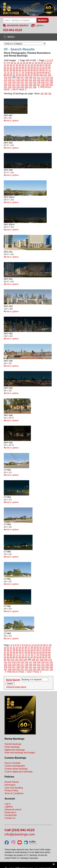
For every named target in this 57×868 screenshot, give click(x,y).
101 (45, 75)
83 (38, 72)
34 (35, 65)
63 (26, 70)
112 (43, 77)
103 (6, 77)
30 (23, 65)
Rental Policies (12, 782)
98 (35, 75)
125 (47, 80)
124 (43, 80)
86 (47, 72)
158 (35, 87)
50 (35, 68)
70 (47, 70)
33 (32, 65)
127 (6, 82)
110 (35, 77)
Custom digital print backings (19, 772)
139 (6, 85)
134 (35, 82)
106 (18, 77)
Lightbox (39, 25)
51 (38, 68)
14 (24, 63)
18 (36, 63)
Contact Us (10, 818)
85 (43, 72)
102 (49, 75)
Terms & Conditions (14, 793)
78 (23, 72)
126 (51, 80)
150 (51, 85)
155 (22, 87)
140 (10, 85)
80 (29, 72)
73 (8, 72)
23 (51, 63)
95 (26, 75)
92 (17, 75)
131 (22, 82)
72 (5, 72)
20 (42, 63)
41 (8, 68)
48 (29, 68)
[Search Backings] (20, 20)
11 (15, 63)
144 (26, 85)
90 (11, 75)
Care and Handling (14, 788)
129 (14, 82)
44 (17, 68)
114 (51, 77)
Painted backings (13, 744)
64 (29, 70)
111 (39, 77)
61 (20, 70)
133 (30, 82)
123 (39, 80)
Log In (8, 804)
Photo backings (12, 747)
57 (8, 70)
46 (23, 68)
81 (32, 72)
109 (30, 77)
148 (43, 85)
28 (17, 65)
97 (32, 75)
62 (23, 70)
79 (26, 72)
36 (41, 65)
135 (39, 82)
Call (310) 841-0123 (20, 830)
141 (14, 85)
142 (18, 85)
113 (47, 77)
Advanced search (13, 810)
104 (10, 77)
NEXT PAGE (19, 90)
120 (26, 80)
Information (10, 785)
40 (5, 68)
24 (5, 65)
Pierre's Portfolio (13, 763)
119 (22, 80)
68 (41, 70)
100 (41, 75)
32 (29, 65)
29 (20, 65)
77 (20, 72)
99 (38, 75)
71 (49, 70)
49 (32, 68)
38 (47, 65)
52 (41, 68)
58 (11, 70)
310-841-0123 (13, 30)
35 (38, 65)
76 (17, 72)
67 (38, 70)
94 (23, 75)
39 (49, 65)
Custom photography (15, 766)
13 (21, 63)
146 (35, 85)
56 (5, 70)
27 (14, 65)
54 (47, 68)
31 (26, 65)
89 (8, 75)
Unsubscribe (11, 815)
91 (14, 75)
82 (35, 72)
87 (49, 72)
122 (35, 80)
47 (26, 68)
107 (22, 77)
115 (6, 80)
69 (43, 70)
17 (33, 63)
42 (11, 68)
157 (30, 87)
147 (39, 85)
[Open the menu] (28, 37)
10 (12, 63)
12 (18, 63)
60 (17, 70)
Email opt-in (10, 812)
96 (29, 75)
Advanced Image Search (16, 687)
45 (20, 68)
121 (30, 80)
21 (45, 63)
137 (47, 82)
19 (39, 63)
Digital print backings (15, 750)
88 (5, 75)
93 (20, 75)
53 (43, 68)
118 (18, 80)
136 (43, 82)
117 (14, 80)
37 (43, 65)
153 (14, 87)
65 (32, 70)
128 (10, 82)
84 (41, 72)
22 (48, 63)
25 (8, 65)
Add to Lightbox (11, 121)
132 (26, 82)
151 (6, 87)
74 (11, 72)
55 (49, 68)
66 (35, 70)
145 (30, 85)
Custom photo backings (16, 769)
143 (22, 85)
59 (14, 70)
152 (10, 87)
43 (14, 68)
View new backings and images (20, 753)
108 (26, 77)
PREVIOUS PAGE (15, 672)
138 (51, 82)
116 (10, 80)
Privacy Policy (11, 790)
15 (27, 63)
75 (14, 72)
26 (11, 65)
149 (47, 85)
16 (30, 63)
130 (18, 82)
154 (18, 87)
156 (26, 87)
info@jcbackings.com (20, 834)
